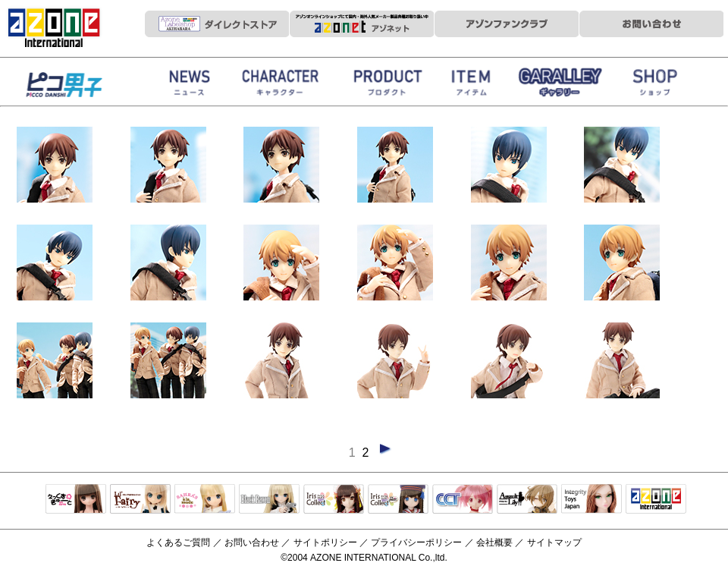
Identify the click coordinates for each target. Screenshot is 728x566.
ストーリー (281, 86)
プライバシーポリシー (416, 542)
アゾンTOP (656, 500)
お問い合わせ (252, 542)
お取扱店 (656, 86)
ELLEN (398, 500)
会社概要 (494, 542)
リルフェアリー (140, 500)
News (190, 86)
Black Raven (269, 500)
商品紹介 (387, 86)
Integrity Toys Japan (591, 500)
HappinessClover (83, 86)
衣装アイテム (474, 86)
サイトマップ (554, 542)
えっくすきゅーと (76, 500)
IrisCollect (334, 500)
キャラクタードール (463, 500)
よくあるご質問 (178, 542)
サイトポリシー (325, 542)
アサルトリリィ (527, 500)
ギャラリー (561, 86)
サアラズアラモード (205, 500)
